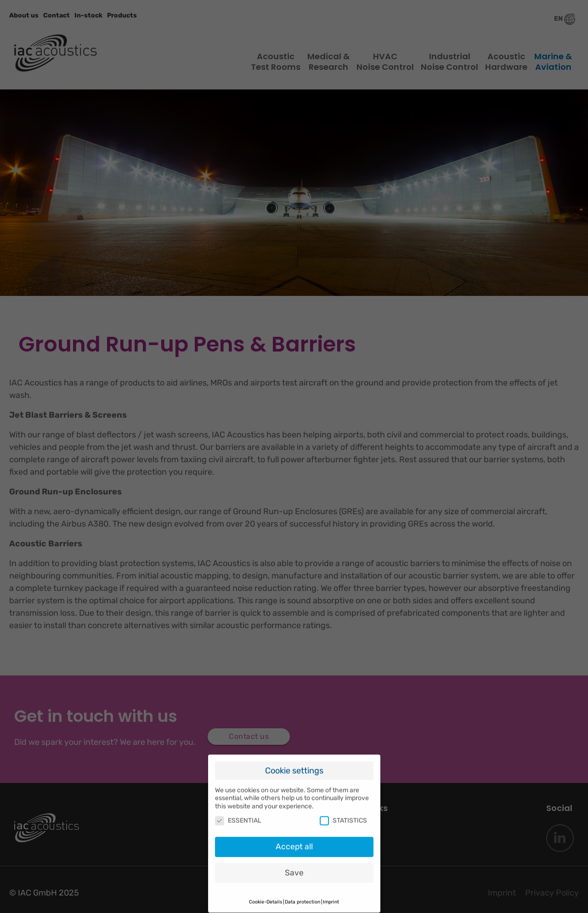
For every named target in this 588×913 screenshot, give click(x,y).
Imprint (331, 897)
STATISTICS (343, 815)
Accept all (294, 841)
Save (294, 868)
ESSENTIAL (238, 815)
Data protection (302, 897)
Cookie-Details (266, 897)
